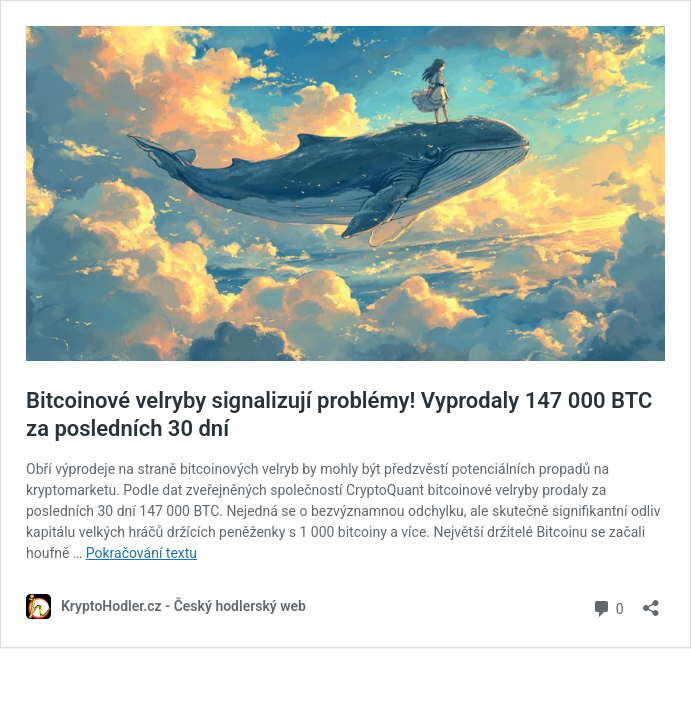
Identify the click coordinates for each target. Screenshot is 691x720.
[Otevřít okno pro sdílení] (651, 601)
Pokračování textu (141, 553)
